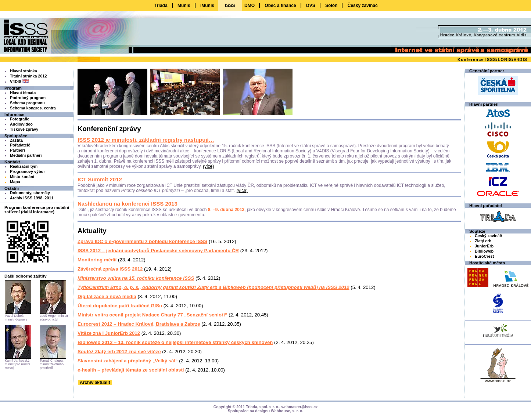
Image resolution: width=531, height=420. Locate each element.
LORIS (505, 59)
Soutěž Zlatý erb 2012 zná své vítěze (119, 352)
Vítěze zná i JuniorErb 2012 (109, 333)
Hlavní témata (23, 93)
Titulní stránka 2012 (28, 76)
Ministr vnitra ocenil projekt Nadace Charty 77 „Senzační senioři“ (152, 315)
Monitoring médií (97, 260)
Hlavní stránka (24, 71)
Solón (331, 6)
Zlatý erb (483, 241)
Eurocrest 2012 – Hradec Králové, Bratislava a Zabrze (139, 324)
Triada (161, 6)
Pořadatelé (20, 145)
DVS (311, 6)
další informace (38, 212)
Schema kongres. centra (33, 108)
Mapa (15, 182)
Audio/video (21, 124)
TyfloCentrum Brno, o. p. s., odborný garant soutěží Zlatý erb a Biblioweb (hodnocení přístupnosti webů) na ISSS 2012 (214, 287)
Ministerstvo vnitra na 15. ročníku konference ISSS (136, 278)
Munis (184, 6)
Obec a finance (280, 6)
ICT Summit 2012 (100, 179)
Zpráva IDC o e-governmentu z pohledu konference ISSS (142, 241)
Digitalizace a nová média (107, 296)
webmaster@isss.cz (300, 407)
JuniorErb (484, 246)
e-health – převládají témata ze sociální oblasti (131, 370)
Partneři (17, 150)
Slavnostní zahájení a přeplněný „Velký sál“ (128, 361)
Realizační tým (24, 166)
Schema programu (27, 103)
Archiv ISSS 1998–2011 (32, 198)
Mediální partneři (26, 155)
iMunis (207, 6)
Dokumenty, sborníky (30, 193)
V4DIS (521, 59)
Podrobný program (28, 98)
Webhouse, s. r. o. (287, 411)
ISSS (491, 59)
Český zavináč (363, 6)
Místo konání (22, 177)
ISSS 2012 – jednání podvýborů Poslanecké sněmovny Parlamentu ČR (158, 251)
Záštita (16, 140)
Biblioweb (484, 251)
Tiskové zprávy (24, 129)
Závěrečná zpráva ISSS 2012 (110, 269)
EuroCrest (484, 256)
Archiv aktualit (95, 383)
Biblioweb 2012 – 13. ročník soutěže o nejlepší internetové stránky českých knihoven (175, 342)
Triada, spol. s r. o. (263, 407)
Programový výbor (27, 171)
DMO (250, 6)
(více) (208, 166)
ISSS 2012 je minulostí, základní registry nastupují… (146, 140)
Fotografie (20, 119)
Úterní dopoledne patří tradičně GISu (120, 306)
